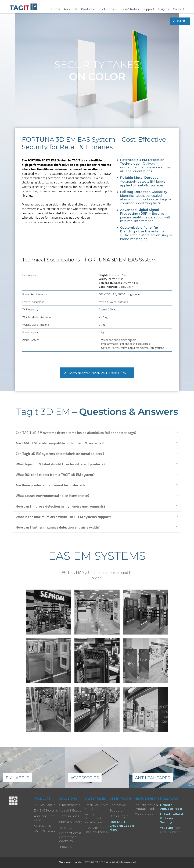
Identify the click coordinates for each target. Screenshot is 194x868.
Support (148, 9)
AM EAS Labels (44, 831)
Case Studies (130, 9)
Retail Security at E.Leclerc (96, 807)
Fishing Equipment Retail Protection (97, 818)
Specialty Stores (71, 822)
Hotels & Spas (69, 816)
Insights (164, 9)
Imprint (78, 862)
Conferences (144, 814)
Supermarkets (70, 805)
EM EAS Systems (46, 811)
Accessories (42, 826)
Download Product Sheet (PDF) (97, 373)
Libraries (66, 828)
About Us (71, 9)
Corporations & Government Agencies (70, 837)
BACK (179, 21)
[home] (24, 7)
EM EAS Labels (44, 805)
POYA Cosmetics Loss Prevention (96, 830)
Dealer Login (119, 816)
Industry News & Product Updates (147, 807)
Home (56, 9)
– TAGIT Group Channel (172, 830)
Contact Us (118, 805)
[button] (89, 8)
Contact (179, 9)
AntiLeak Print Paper (44, 818)
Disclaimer (65, 862)
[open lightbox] (49, 612)
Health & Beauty (71, 811)
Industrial (66, 847)
